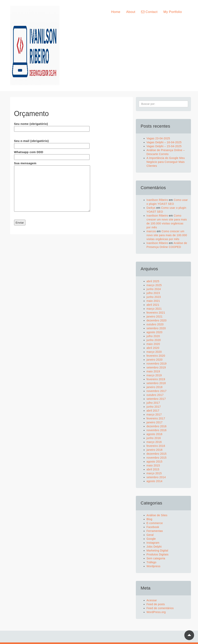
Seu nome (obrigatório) (52, 126)
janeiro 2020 (155, 360)
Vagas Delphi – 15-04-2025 (164, 146)
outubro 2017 (155, 395)
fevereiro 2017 (156, 418)
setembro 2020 (156, 328)
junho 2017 (154, 407)
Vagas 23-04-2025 (158, 138)
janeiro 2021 (155, 317)
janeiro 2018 (155, 387)
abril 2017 (153, 411)
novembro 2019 (157, 364)
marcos (151, 231)
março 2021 (154, 309)
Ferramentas (155, 531)
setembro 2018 (156, 383)
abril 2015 (153, 469)
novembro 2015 (157, 458)
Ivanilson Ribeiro (157, 200)
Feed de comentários (160, 608)
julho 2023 (153, 293)
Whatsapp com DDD (52, 155)
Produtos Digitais (158, 554)
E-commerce (155, 523)
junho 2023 (154, 297)
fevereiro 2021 (156, 313)
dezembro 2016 (157, 426)
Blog (150, 519)
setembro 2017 (156, 399)
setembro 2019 (156, 367)
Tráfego (152, 562)
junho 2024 (154, 289)
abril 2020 (153, 348)
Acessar (152, 600)
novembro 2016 (157, 430)
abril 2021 (153, 305)
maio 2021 (153, 301)
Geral (150, 535)
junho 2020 (154, 340)
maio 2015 (153, 465)
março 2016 (154, 442)
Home (116, 12)
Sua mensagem (52, 187)
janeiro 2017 (155, 422)
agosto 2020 (155, 332)
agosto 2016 (155, 434)
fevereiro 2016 (156, 446)
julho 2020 (153, 336)
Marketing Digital (157, 551)
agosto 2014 (155, 481)
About (131, 12)
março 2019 (154, 375)
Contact (149, 12)
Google (151, 539)
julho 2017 (153, 403)
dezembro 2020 (157, 320)
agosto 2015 (155, 462)
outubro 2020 (155, 324)
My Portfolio (173, 12)
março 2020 (154, 352)
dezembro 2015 (157, 454)
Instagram (153, 543)
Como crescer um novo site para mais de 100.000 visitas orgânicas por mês (167, 235)
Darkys (151, 208)
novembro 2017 (157, 391)
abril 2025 (153, 281)
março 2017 (154, 415)
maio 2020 (153, 344)
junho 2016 (154, 438)
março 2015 (154, 473)
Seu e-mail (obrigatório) (52, 143)
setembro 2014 (156, 477)
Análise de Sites (157, 515)
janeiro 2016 (155, 450)
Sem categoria (156, 558)
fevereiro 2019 (156, 379)
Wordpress (154, 566)
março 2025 (154, 285)
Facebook (153, 527)
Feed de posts (156, 604)
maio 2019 (153, 371)
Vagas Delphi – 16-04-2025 (164, 142)
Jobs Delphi (154, 547)
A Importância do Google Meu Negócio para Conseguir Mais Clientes (166, 162)
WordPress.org (156, 612)
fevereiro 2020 (156, 356)
